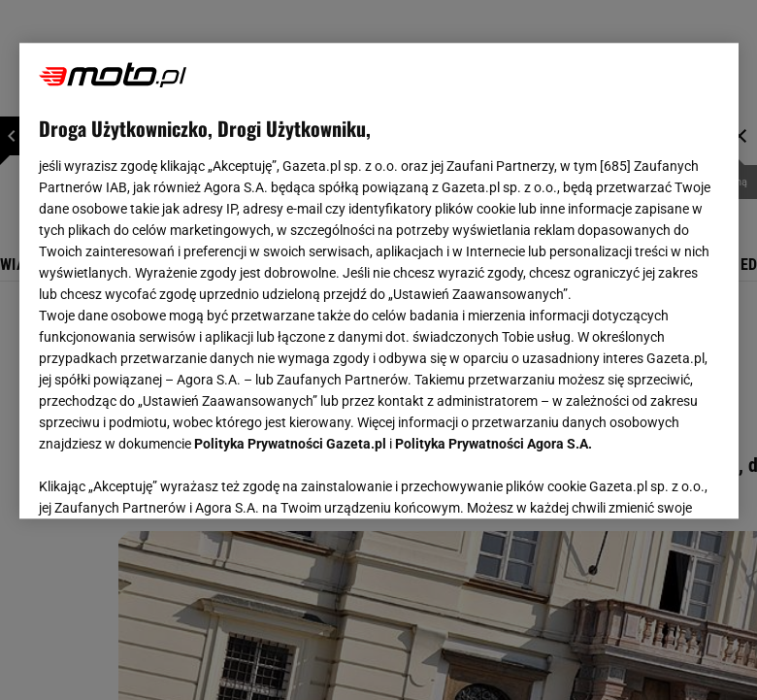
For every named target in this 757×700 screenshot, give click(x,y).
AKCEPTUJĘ (653, 481)
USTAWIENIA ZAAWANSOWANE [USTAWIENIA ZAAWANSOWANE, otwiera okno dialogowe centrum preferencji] (165, 480)
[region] (379, 281)
